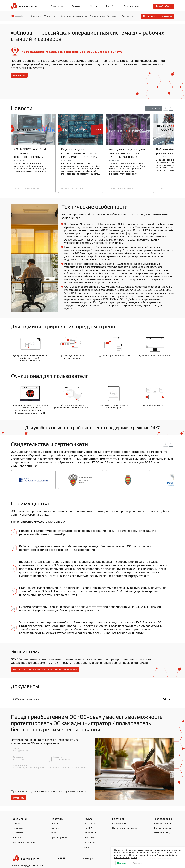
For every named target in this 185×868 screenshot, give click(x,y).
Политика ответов (163, 821)
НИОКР (88, 826)
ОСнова (17, 189)
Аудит (87, 845)
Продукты (77, 6)
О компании (57, 6)
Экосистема (113, 16)
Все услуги (90, 821)
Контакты (18, 831)
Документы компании (24, 840)
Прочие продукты (60, 835)
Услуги (93, 6)
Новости (17, 835)
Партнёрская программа (125, 826)
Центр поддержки (162, 826)
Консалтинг (90, 831)
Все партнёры (119, 821)
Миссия (17, 821)
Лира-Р (54, 831)
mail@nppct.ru (90, 856)
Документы (128, 16)
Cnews (117, 52)
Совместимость (31, 189)
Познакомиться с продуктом (158, 16)
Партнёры (110, 6)
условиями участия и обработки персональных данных (59, 790)
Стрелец (55, 826)
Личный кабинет (164, 6)
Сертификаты (80, 16)
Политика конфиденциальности (27, 864)
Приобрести (19, 75)
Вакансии (18, 826)
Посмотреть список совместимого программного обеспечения (45, 667)
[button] (171, 108)
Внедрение (90, 840)
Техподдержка (132, 6)
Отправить (19, 796)
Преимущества (97, 16)
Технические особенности (57, 16)
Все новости (154, 108)
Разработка (90, 835)
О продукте (36, 16)
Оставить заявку (162, 831)
